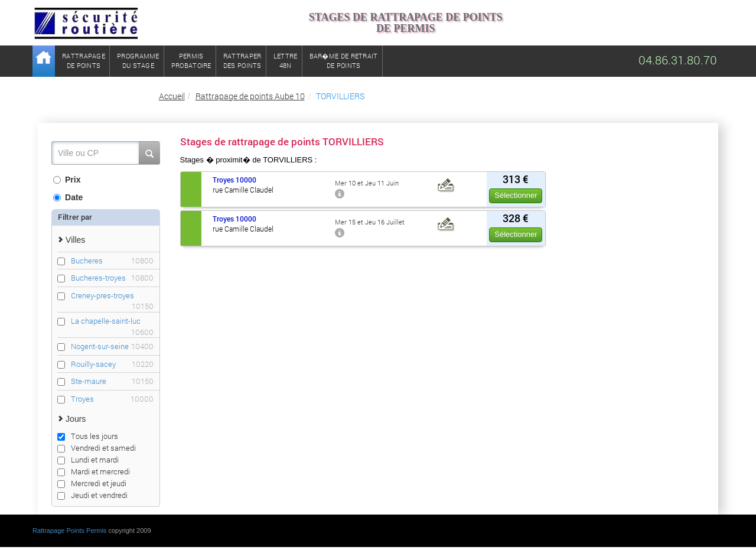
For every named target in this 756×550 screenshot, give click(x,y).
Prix (67, 180)
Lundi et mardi (88, 460)
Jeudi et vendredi (92, 495)
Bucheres (112, 261)
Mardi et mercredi (94, 471)
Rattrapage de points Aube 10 (250, 96)
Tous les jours (88, 436)
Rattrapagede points (84, 61)
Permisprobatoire (191, 61)
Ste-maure (112, 381)
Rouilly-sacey (112, 364)
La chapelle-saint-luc (112, 321)
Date (68, 197)
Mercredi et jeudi (92, 483)
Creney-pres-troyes (112, 296)
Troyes (112, 399)
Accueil (172, 96)
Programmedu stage (138, 61)
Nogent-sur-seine (112, 346)
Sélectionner (516, 195)
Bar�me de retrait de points (344, 61)
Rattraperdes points (242, 61)
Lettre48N (286, 61)
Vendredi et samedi (97, 448)
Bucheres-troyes (112, 278)
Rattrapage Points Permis (69, 531)
